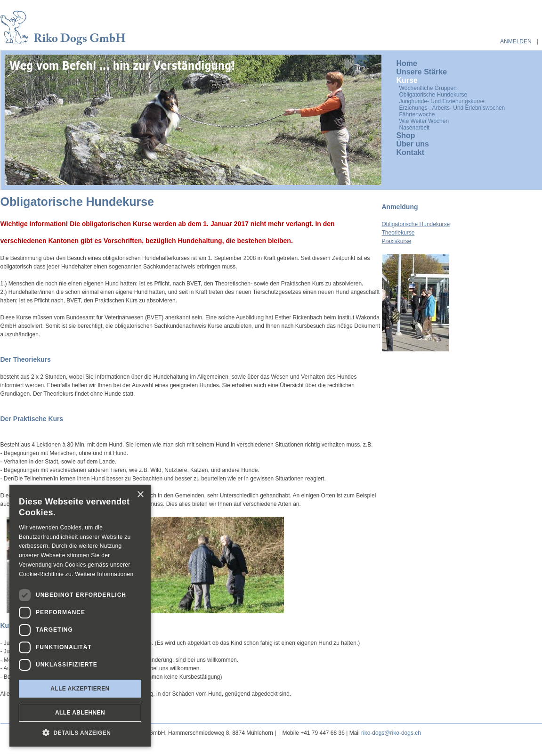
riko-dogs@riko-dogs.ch (391, 733)
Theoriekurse (398, 233)
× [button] (140, 495)
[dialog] (80, 616)
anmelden (516, 41)
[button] (80, 732)
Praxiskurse (397, 241)
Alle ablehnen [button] (80, 713)
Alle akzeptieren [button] (80, 689)
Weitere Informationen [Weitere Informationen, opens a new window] (104, 574)
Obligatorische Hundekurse (416, 224)
